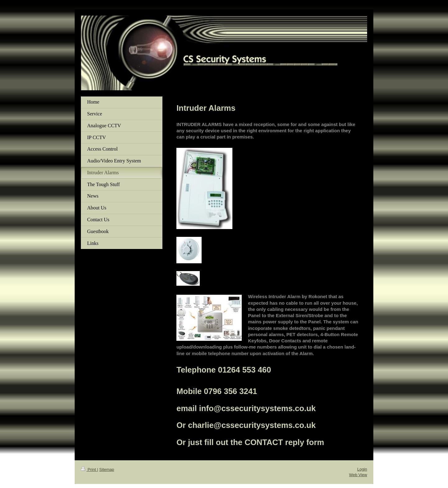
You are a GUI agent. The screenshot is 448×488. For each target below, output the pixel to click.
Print (89, 469)
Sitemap (107, 469)
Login (362, 469)
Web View (358, 475)
